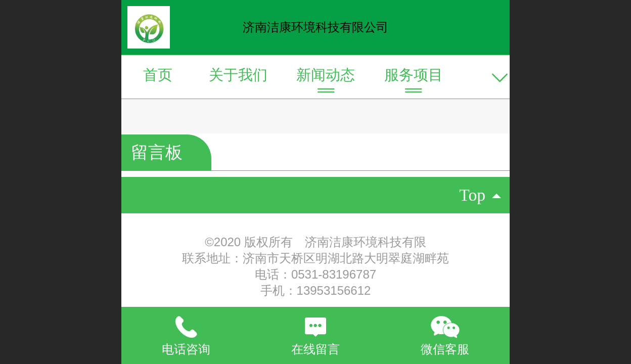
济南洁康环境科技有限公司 (315, 27)
